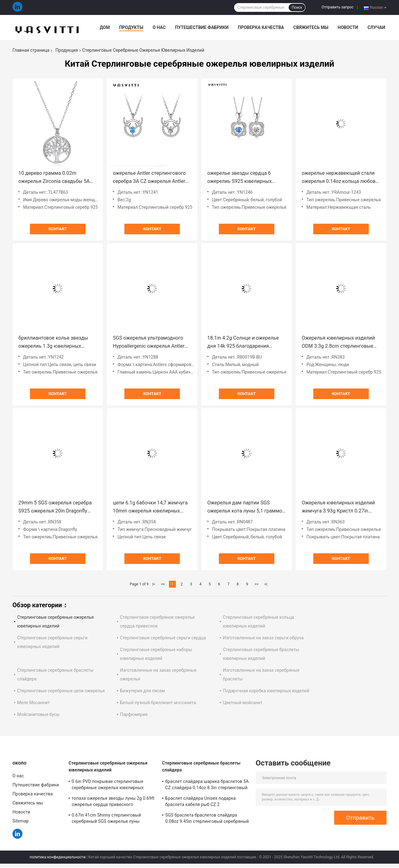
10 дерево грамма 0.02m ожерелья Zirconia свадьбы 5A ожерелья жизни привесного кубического (54, 178)
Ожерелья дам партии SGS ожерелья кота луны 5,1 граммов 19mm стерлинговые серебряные (246, 507)
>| (266, 584)
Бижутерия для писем (142, 691)
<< (163, 584)
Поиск (297, 7)
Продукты (131, 27)
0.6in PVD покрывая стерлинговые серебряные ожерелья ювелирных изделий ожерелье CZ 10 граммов (108, 785)
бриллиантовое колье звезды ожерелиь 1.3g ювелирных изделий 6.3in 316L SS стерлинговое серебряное (53, 343)
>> (256, 584)
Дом (105, 27)
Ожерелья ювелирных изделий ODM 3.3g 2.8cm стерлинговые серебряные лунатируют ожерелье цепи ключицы (338, 343)
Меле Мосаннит (34, 703)
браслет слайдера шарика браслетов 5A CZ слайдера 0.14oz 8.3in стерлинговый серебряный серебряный (207, 785)
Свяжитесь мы (311, 27)
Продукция (67, 50)
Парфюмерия (134, 714)
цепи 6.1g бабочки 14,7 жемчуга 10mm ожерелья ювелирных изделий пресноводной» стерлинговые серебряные (150, 507)
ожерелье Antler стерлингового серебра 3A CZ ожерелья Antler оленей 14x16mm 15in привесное (152, 178)
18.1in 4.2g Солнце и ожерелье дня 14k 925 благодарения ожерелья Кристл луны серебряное (243, 343)
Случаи (376, 27)
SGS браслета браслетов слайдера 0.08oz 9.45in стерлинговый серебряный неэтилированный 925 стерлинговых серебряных (207, 819)
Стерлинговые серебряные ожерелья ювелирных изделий (108, 766)
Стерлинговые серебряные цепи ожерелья (61, 691)
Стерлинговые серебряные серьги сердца (163, 638)
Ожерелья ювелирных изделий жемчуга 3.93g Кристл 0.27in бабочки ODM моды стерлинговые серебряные (338, 507)
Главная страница (31, 50)
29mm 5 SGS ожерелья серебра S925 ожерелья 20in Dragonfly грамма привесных (55, 507)
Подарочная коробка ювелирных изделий (266, 691)
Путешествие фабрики (202, 27)
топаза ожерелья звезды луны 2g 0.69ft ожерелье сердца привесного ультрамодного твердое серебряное (113, 802)
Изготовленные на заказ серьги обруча (263, 638)
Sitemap (21, 821)
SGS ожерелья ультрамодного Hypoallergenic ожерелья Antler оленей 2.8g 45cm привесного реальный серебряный (149, 343)
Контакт (58, 229)
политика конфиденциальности (58, 857)
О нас (159, 27)
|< (154, 584)
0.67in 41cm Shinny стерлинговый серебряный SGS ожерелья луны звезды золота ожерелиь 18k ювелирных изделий (106, 819)
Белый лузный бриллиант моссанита (158, 703)
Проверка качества (261, 27)
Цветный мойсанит (243, 703)
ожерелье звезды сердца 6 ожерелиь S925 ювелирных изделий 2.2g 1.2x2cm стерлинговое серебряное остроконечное (239, 178)
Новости (348, 27)
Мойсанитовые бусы (38, 714)
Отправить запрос (337, 7)
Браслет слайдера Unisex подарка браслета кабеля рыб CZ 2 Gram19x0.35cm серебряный (200, 802)
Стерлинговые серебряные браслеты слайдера (201, 766)
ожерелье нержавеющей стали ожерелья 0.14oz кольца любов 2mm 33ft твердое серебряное (339, 178)
